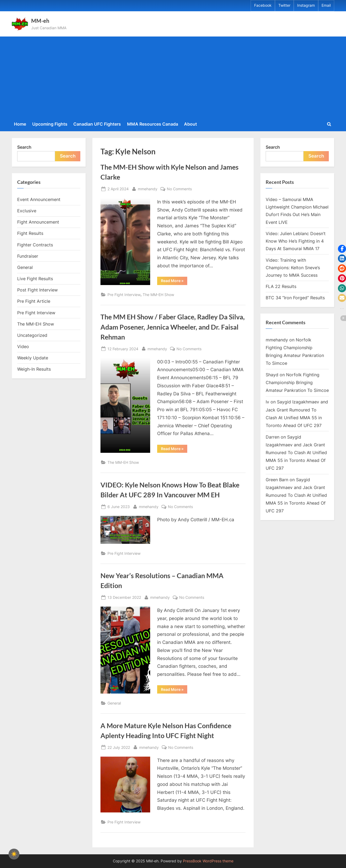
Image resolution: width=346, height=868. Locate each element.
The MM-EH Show (158, 295)
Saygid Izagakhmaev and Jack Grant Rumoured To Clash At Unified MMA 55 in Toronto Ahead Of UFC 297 (296, 453)
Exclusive (27, 211)
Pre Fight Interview (124, 295)
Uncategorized (32, 335)
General (114, 703)
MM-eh (40, 21)
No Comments (179, 189)
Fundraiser (28, 256)
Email (326, 5)
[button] (342, 249)
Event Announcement (39, 199)
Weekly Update (33, 358)
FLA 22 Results (281, 286)
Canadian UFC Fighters (97, 124)
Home (20, 124)
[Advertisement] (173, 78)
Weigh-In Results (34, 369)
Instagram (306, 5)
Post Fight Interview (37, 290)
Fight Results (30, 233)
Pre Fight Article (34, 301)
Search (24, 147)
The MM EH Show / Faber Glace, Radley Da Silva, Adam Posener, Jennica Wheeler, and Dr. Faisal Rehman (173, 327)
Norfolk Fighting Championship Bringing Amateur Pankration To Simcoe (297, 382)
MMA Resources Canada (153, 124)
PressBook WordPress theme (208, 861)
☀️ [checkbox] (14, 854)
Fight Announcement (38, 222)
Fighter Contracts (35, 245)
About (190, 124)
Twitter (284, 5)
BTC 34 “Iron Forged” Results (295, 298)
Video (23, 347)
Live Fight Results (35, 279)
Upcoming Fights (50, 124)
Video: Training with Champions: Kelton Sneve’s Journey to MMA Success (293, 268)
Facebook (263, 5)
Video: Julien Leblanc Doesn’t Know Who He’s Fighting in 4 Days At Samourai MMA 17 (296, 241)
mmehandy (148, 188)
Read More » (174, 282)
